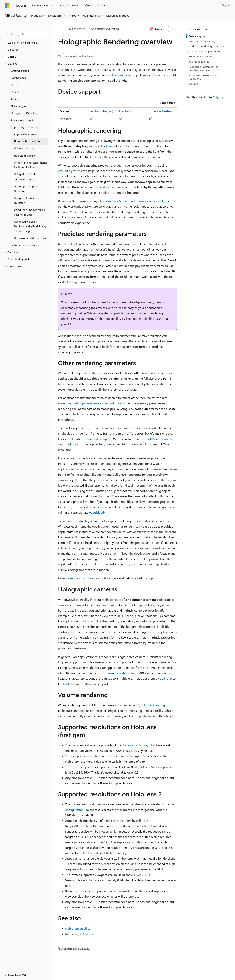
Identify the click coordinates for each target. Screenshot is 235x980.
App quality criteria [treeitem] (25, 134)
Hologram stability (78, 928)
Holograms (119, 75)
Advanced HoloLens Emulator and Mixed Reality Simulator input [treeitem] (30, 226)
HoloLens (106, 146)
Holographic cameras (201, 56)
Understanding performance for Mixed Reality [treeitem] (31, 165)
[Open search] (217, 5)
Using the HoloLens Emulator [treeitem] (26, 200)
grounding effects (70, 171)
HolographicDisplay (135, 745)
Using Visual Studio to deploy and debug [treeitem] (27, 177)
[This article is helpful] (218, 97)
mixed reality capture (98, 439)
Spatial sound (105, 187)
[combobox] (27, 34)
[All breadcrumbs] (61, 29)
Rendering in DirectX (83, 578)
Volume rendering (199, 61)
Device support (197, 36)
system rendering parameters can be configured (90, 403)
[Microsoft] (7, 5)
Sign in (226, 5)
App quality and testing (105, 29)
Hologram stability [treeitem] (25, 155)
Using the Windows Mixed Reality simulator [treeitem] (29, 212)
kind (66, 684)
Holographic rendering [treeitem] (28, 141)
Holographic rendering (202, 41)
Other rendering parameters (205, 51)
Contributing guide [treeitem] (19, 259)
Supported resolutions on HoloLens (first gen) (203, 68)
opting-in (166, 678)
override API (97, 512)
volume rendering (153, 705)
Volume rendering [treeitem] (25, 148)
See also (193, 84)
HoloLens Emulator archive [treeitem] (30, 238)
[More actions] (174, 29)
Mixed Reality (77, 29)
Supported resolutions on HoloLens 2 (203, 77)
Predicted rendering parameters (207, 46)
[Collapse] (47, 26)
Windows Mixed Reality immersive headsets (135, 201)
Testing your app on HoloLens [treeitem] (26, 188)
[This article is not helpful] (222, 97)
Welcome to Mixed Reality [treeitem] (23, 42)
